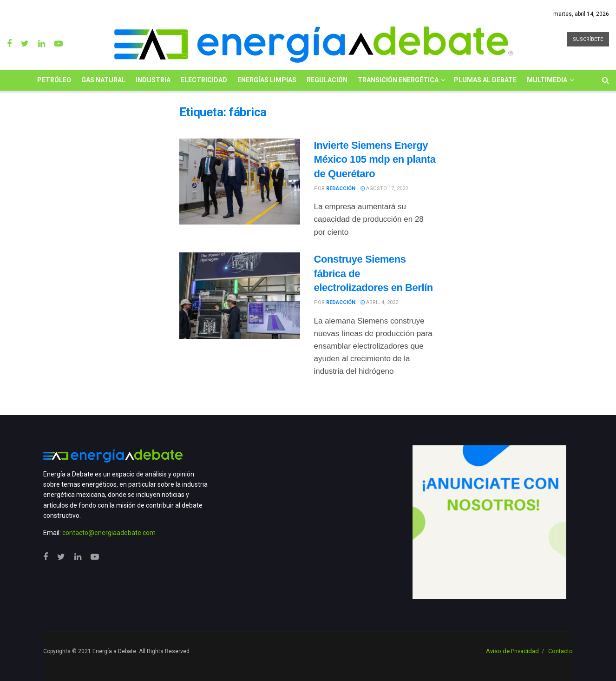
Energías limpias (267, 80)
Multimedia (547, 80)
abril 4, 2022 (379, 302)
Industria (153, 80)
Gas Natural (103, 80)
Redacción (341, 188)
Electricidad (204, 80)
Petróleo (54, 80)
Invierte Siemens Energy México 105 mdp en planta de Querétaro (375, 160)
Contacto (560, 651)
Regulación (327, 80)
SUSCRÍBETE (588, 39)
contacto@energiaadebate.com (109, 533)
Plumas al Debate (485, 80)
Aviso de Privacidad (512, 651)
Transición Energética (398, 80)
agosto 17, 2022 (384, 188)
